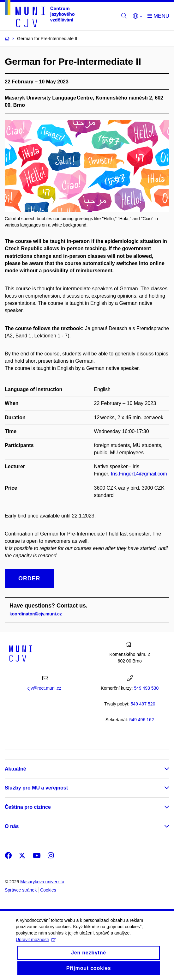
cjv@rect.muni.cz (44, 688)
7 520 (143, 704)
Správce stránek (21, 890)
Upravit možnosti (36, 945)
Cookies (48, 890)
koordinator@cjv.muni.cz (36, 614)
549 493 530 (146, 688)
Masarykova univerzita (42, 882)
